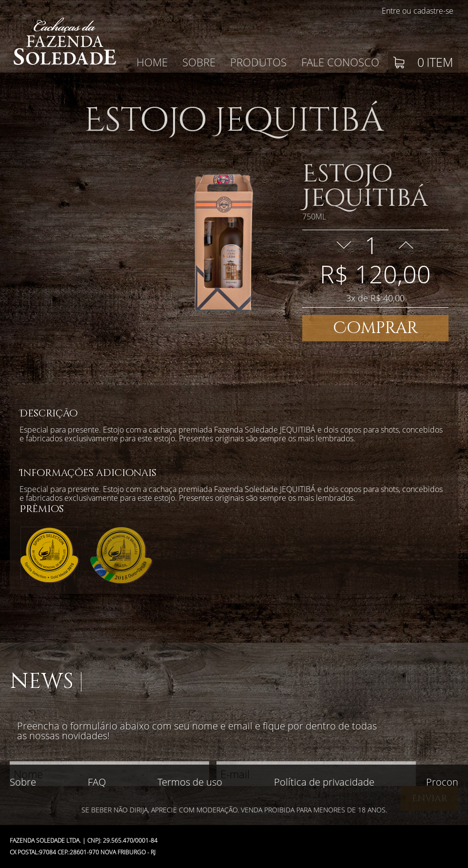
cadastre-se (433, 11)
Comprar (376, 328)
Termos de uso (190, 782)
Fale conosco (340, 62)
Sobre (199, 62)
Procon (442, 782)
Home (152, 62)
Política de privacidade (324, 782)
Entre (391, 11)
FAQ (97, 782)
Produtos (258, 62)
